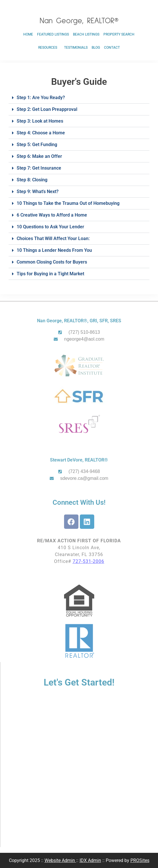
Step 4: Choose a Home (41, 133)
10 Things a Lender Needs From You (54, 250)
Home (28, 34)
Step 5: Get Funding (37, 145)
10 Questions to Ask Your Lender (50, 227)
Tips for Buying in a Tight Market (50, 274)
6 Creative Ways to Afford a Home (52, 215)
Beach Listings (86, 34)
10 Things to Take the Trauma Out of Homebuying (68, 203)
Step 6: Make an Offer (39, 156)
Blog (96, 48)
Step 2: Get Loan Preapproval (47, 109)
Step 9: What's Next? (38, 192)
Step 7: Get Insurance (39, 168)
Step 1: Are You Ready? (41, 98)
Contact (112, 48)
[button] (79, 98)
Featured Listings (53, 34)
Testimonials (76, 48)
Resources (49, 48)
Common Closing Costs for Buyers (52, 262)
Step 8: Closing (32, 180)
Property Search (119, 34)
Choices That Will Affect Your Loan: (53, 238)
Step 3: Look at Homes (40, 121)
